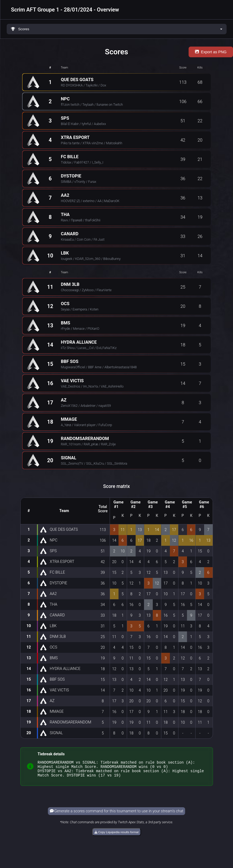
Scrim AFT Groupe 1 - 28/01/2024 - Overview (65, 10)
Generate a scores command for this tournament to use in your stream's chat (117, 814)
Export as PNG (211, 52)
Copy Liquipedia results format (117, 835)
